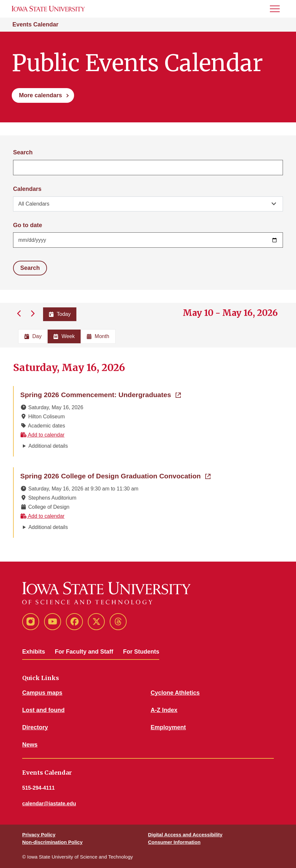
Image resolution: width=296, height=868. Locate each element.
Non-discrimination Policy (52, 842)
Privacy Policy (39, 835)
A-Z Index (164, 710)
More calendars (40, 95)
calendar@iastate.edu (49, 804)
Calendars (27, 189)
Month (98, 336)
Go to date (28, 225)
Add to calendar (42, 435)
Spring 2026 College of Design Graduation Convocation (115, 475)
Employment (168, 727)
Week (64, 336)
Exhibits (34, 652)
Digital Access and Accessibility (185, 835)
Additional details (48, 446)
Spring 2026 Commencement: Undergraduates (101, 394)
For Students (141, 652)
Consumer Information (174, 842)
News (30, 745)
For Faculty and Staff (84, 652)
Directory (35, 727)
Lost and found (43, 710)
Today (60, 314)
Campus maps (42, 693)
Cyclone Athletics (175, 693)
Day (33, 336)
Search (23, 152)
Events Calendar (35, 24)
